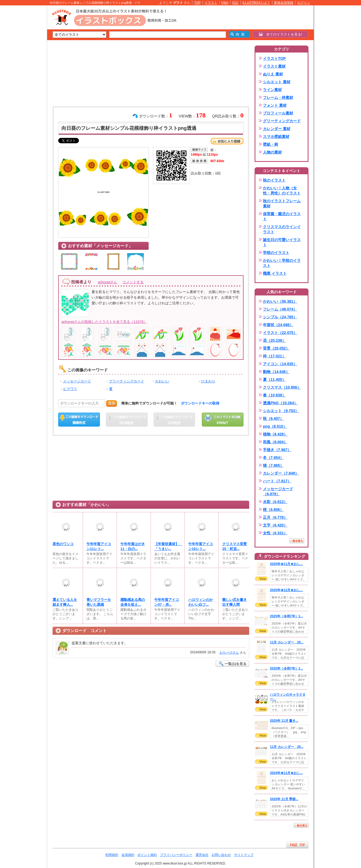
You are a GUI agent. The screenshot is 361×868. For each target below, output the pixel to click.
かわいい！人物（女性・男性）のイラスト (282, 191)
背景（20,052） (276, 348)
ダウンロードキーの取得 (200, 403)
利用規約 (112, 855)
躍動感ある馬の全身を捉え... (133, 602)
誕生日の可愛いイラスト (282, 242)
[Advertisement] (22, 89)
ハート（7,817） (277, 481)
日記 (235, 3)
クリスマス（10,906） (282, 387)
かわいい (162, 381)
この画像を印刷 (223, 420)
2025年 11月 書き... (284, 721)
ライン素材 (272, 90)
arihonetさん (107, 282)
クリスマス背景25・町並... (235, 546)
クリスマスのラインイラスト (282, 229)
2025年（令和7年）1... (286, 616)
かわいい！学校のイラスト (282, 263)
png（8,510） (275, 426)
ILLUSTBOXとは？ (256, 3)
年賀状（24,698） (278, 325)
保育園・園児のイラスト (282, 216)
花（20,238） (274, 340)
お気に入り (227, 141)
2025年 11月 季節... (284, 799)
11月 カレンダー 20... (287, 642)
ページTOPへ (297, 845)
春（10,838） (274, 395)
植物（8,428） (275, 434)
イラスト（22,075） (280, 333)
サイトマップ (244, 855)
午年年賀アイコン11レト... (99, 546)
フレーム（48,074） (280, 309)
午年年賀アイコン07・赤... (167, 602)
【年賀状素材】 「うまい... (168, 546)
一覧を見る (297, 541)
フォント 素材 (275, 105)
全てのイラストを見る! (281, 34)
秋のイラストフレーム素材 (282, 203)
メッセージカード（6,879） (278, 491)
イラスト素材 (274, 66)
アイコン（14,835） (280, 364)
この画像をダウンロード (79, 420)
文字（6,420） (275, 525)
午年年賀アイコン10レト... (201, 546)
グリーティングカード (127, 381)
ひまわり (208, 381)
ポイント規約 (147, 855)
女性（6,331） (275, 533)
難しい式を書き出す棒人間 (235, 602)
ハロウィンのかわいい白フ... (201, 602)
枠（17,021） (274, 356)
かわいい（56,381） (280, 301)
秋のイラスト (274, 180)
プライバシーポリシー (176, 855)
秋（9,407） (273, 419)
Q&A (225, 3)
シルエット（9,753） (281, 411)
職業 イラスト (275, 273)
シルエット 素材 (277, 82)
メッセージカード (77, 381)
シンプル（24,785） (280, 317)
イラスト (211, 3)
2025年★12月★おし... (286, 590)
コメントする (133, 282)
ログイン (304, 3)
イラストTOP (274, 58)
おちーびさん (229, 653)
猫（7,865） (273, 465)
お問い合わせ (221, 855)
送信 (112, 403)
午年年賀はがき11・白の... (133, 546)
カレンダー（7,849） (281, 473)
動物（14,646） (276, 372)
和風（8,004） (275, 442)
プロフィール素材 (278, 113)
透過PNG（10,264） (280, 403)
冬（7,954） (273, 458)
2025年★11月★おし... (286, 564)
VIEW (261, 579)
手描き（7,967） (277, 450)
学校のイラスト (276, 253)
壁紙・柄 (270, 144)
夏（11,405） (274, 379)
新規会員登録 (284, 3)
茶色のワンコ (63, 544)
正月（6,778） (275, 517)
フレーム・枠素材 (278, 97)
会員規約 (128, 855)
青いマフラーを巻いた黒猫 (99, 602)
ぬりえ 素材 (273, 74)
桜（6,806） (273, 510)
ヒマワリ (70, 389)
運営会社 (202, 855)
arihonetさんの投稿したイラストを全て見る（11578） (104, 322)
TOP (197, 3)
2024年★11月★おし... (286, 773)
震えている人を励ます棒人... (65, 602)
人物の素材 (272, 152)
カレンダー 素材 (277, 129)
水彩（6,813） (275, 502)
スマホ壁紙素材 (276, 137)
